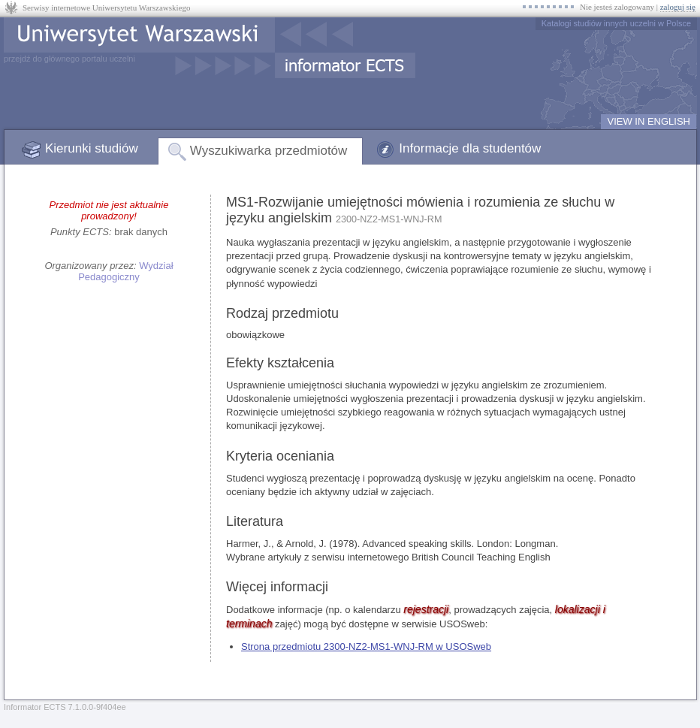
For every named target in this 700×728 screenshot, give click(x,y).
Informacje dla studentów (470, 148)
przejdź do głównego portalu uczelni (69, 59)
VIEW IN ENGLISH (649, 121)
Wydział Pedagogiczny (125, 271)
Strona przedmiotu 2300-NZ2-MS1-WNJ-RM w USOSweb (366, 646)
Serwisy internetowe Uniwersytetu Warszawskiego (106, 8)
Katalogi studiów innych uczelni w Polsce (616, 23)
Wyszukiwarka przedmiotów (269, 151)
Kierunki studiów (92, 148)
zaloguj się (678, 7)
